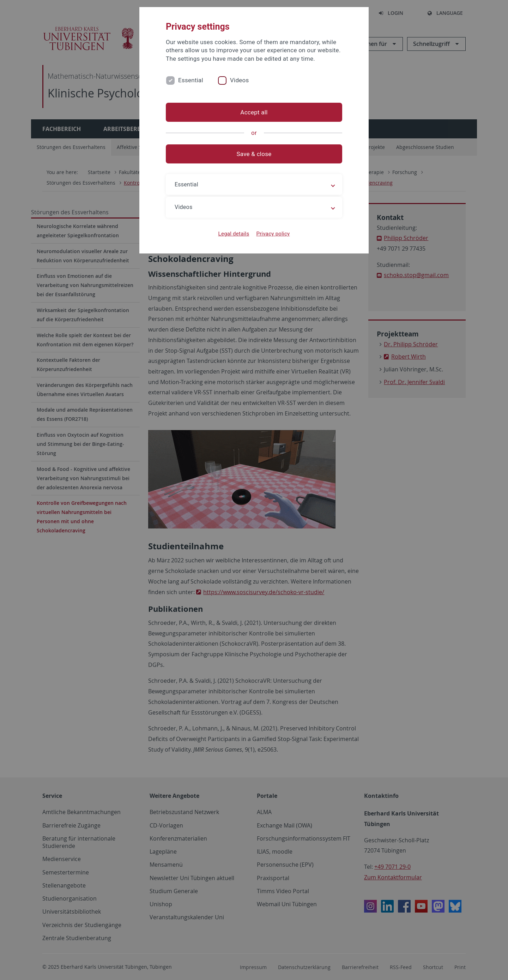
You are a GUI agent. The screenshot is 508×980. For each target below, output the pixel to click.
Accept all (254, 112)
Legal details (234, 234)
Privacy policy (273, 234)
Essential (191, 80)
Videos (240, 80)
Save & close (254, 154)
